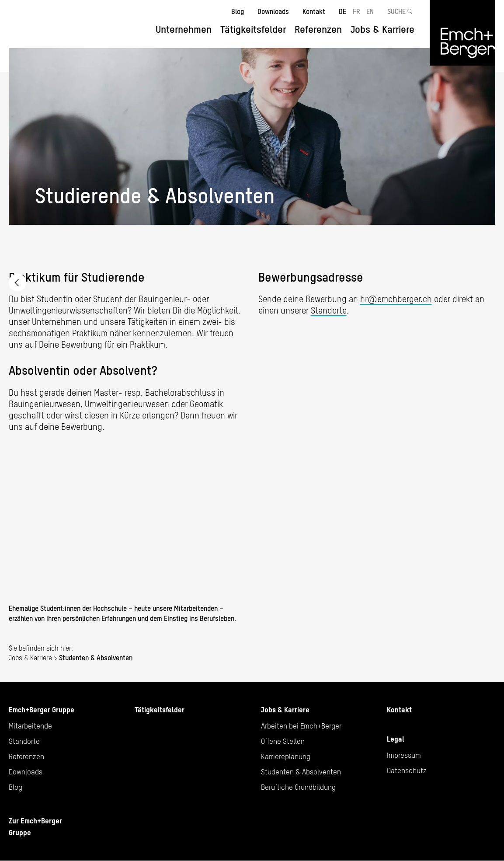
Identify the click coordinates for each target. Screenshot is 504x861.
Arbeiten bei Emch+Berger (17, 282)
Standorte (329, 310)
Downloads (273, 11)
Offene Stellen (283, 741)
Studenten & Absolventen (301, 772)
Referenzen (318, 29)
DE (342, 11)
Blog (238, 11)
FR (356, 11)
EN (370, 11)
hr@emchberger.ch (396, 299)
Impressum (404, 755)
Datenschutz (407, 770)
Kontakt (314, 11)
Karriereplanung (286, 756)
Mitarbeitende (30, 726)
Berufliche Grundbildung (298, 787)
